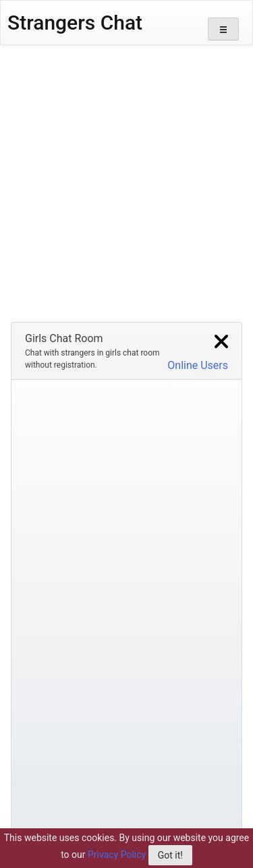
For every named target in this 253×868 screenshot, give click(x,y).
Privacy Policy (117, 855)
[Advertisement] (126, 178)
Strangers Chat (75, 23)
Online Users (198, 365)
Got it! (170, 855)
